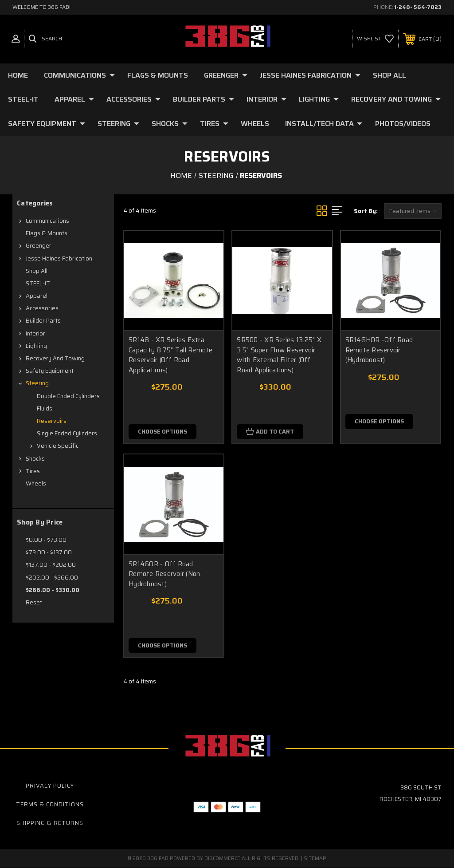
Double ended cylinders (68, 396)
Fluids (45, 408)
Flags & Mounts (158, 75)
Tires (214, 124)
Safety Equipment (47, 124)
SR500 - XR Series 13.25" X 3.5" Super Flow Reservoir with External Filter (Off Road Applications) (279, 355)
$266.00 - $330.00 (53, 590)
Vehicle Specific (58, 446)
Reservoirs (52, 421)
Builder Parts (204, 99)
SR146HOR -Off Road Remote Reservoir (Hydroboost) (379, 350)
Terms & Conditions (50, 804)
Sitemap (315, 859)
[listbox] (413, 211)
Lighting (319, 99)
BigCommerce (222, 859)
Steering (118, 124)
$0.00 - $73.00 (46, 540)
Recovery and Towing (396, 99)
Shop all (389, 75)
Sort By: (366, 211)
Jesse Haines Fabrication (310, 75)
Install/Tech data (324, 124)
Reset (34, 602)
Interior (266, 99)
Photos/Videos (403, 124)
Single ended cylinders (67, 433)
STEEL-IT (23, 99)
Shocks (170, 124)
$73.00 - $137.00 (49, 552)
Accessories (133, 99)
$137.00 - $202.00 (51, 565)
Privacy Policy (50, 786)
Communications (79, 75)
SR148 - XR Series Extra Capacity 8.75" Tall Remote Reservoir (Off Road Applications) (171, 355)
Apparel (74, 99)
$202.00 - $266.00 (52, 578)
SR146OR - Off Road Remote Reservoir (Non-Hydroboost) (166, 574)
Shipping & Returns (50, 823)
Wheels (255, 124)
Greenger (226, 75)
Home (18, 75)
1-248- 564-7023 (418, 7)
